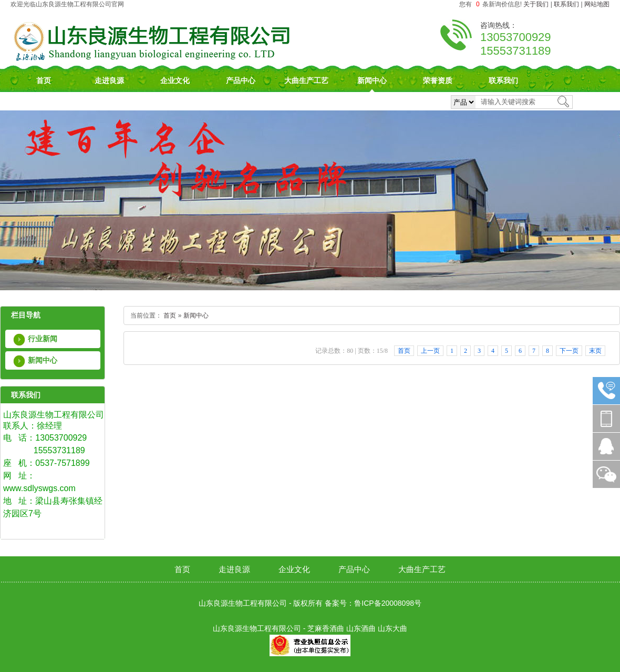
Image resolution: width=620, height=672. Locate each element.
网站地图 (597, 4)
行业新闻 (43, 339)
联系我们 (566, 4)
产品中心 (241, 80)
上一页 (430, 351)
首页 (44, 80)
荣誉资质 (438, 80)
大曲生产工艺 (306, 80)
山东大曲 (392, 628)
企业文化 (175, 80)
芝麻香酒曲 (326, 628)
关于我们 (536, 4)
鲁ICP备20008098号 (388, 603)
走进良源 (109, 80)
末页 (595, 351)
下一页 (569, 351)
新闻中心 (372, 80)
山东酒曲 (361, 628)
